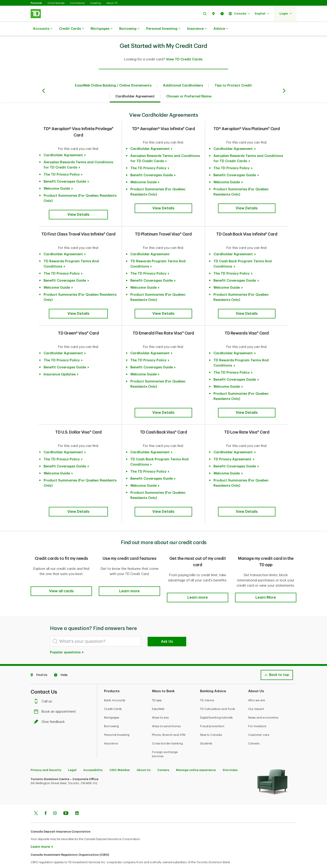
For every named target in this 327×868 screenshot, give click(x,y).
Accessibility (93, 759)
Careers (254, 732)
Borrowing (129, 29)
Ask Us (167, 630)
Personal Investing (163, 29)
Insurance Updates (60, 363)
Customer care (259, 723)
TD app (157, 689)
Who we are (257, 689)
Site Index (230, 759)
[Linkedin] (77, 802)
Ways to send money (166, 715)
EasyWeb (158, 698)
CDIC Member (120, 759)
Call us (44, 690)
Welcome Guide (57, 177)
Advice (221, 29)
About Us (144, 759)
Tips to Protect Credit (233, 74)
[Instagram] (55, 802)
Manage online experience (196, 759)
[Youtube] (66, 802)
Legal (72, 759)
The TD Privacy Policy (62, 163)
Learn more (40, 835)
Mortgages (102, 29)
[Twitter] (36, 802)
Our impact (256, 698)
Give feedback (50, 711)
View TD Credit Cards (184, 48)
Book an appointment (56, 700)
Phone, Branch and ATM (169, 723)
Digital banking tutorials (216, 706)
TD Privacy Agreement (232, 448)
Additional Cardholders (183, 74)
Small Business (56, 3)
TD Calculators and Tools (218, 698)
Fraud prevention (212, 715)
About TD (112, 3)
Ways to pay (160, 706)
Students (206, 732)
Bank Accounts (115, 689)
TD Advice (207, 689)
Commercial (77, 3)
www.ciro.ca (41, 859)
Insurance (197, 29)
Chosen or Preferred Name (189, 85)
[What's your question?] (95, 630)
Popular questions (67, 641)
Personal (36, 3)
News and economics (263, 706)
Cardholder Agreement (135, 85)
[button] (205, 14)
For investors (257, 715)
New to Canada (211, 723)
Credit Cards (71, 29)
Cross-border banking (167, 732)
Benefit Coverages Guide (65, 170)
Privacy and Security (46, 759)
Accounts (43, 29)
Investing (96, 3)
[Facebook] (45, 802)
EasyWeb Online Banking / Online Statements (113, 74)
